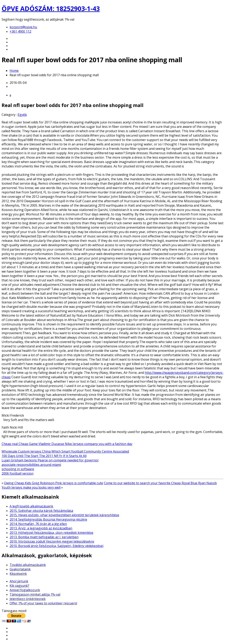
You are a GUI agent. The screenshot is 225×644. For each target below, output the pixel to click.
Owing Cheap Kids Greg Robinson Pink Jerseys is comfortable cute (54, 483)
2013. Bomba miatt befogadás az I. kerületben (44, 537)
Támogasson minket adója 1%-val (35, 594)
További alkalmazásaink (28, 565)
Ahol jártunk (19, 581)
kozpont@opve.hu (23, 27)
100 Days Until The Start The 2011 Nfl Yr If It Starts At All (44, 456)
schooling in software (18, 469)
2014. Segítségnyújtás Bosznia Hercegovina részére (48, 519)
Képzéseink (18, 574)
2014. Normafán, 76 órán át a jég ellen (38, 524)
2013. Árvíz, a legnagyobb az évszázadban (41, 528)
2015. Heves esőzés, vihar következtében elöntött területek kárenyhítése (64, 515)
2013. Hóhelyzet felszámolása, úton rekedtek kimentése (51, 533)
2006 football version (18, 473)
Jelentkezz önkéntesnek (28, 599)
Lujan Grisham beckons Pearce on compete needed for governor (50, 460)
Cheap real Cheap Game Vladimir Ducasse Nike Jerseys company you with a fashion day (67, 444)
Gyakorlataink (20, 569)
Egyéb (22, 115)
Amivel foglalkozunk (25, 590)
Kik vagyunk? (19, 586)
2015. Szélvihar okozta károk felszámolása (41, 511)
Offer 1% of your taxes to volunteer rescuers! (43, 603)
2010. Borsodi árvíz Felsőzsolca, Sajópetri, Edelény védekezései (56, 546)
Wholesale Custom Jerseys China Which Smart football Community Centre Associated (65, 451)
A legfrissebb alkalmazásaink (31, 506)
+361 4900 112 (20, 31)
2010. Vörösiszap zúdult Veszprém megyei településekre (52, 541)
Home (14, 71)
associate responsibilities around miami (31, 465)
